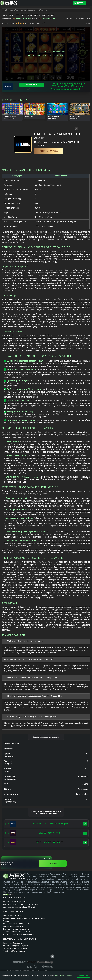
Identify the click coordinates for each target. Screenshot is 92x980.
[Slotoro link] (13, 842)
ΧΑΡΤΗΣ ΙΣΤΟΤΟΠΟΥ (50, 954)
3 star (21, 23)
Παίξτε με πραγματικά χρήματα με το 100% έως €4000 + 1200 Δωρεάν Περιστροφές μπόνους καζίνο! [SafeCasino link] (41, 87)
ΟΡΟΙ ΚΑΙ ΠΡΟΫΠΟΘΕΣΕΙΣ (74, 954)
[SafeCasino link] (9, 87)
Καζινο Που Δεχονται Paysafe (52, 913)
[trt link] (88, 898)
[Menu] (90, 3)
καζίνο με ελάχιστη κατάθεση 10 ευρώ (11, 919)
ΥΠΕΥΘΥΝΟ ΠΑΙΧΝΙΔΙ (34, 957)
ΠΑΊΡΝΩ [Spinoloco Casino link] (73, 862)
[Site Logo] (36, 3)
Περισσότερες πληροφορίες (64, 976)
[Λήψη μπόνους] (42, 151)
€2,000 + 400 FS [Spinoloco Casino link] (23, 863)
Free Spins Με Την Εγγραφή (50, 924)
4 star (23, 23)
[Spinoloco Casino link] (10, 862)
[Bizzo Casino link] (13, 833)
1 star (16, 23)
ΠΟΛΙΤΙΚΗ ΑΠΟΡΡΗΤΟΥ (56, 957)
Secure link (80, 90)
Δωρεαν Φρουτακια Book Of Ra (31, 932)
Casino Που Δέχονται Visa (51, 908)
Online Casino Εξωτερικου (29, 921)
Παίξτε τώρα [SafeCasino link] (79, 85)
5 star (26, 23)
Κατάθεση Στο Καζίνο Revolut (52, 919)
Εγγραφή (79, 3)
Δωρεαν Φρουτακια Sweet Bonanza (31, 937)
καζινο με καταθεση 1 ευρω (12, 905)
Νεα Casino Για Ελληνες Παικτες (30, 916)
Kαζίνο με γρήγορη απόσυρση (31, 927)
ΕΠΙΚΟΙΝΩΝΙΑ (32, 954)
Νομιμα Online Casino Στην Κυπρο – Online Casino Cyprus (32, 909)
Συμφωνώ (83, 976)
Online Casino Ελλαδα (32, 904)
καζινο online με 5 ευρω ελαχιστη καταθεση (11, 912)
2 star (19, 23)
